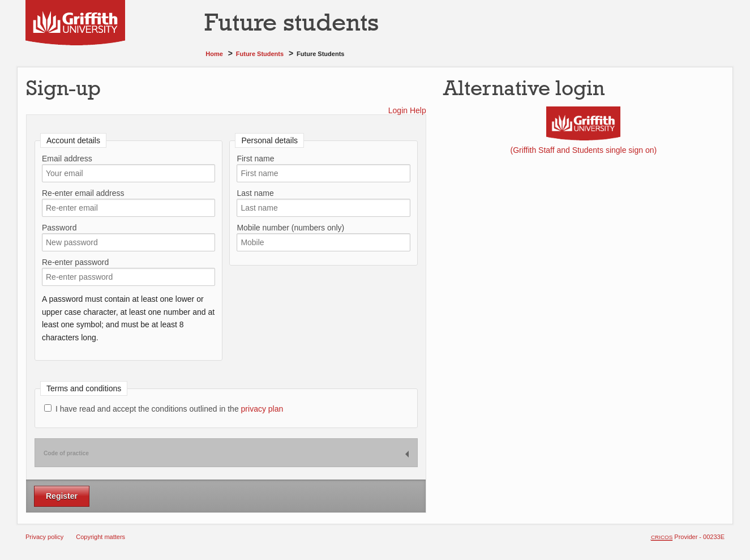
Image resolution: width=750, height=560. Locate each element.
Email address (67, 159)
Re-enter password (75, 262)
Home (214, 54)
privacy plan (262, 409)
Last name (255, 193)
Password (59, 228)
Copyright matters (100, 537)
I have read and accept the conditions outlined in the (164, 409)
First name (255, 159)
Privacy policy (44, 537)
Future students (260, 54)
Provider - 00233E (688, 537)
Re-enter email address (83, 193)
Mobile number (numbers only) (290, 228)
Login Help (407, 110)
